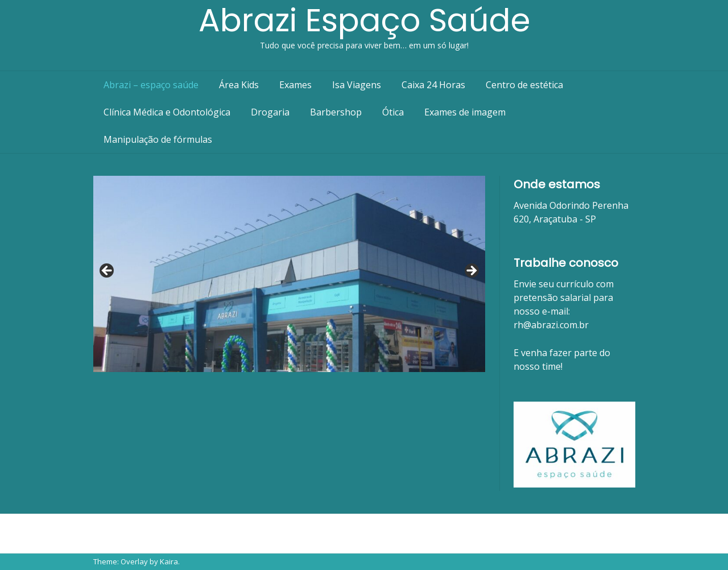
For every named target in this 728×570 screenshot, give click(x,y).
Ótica (393, 112)
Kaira (169, 561)
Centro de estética (524, 85)
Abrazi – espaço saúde (151, 85)
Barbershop (336, 112)
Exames (295, 85)
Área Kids (239, 85)
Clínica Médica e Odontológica (167, 112)
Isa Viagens (357, 85)
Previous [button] (107, 271)
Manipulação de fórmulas (158, 139)
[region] (289, 274)
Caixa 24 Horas (433, 85)
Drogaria (270, 112)
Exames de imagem (465, 112)
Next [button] (471, 271)
